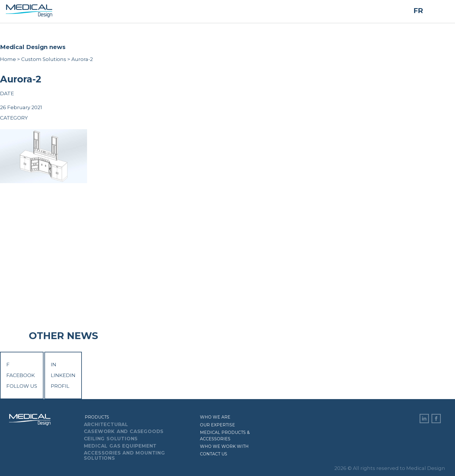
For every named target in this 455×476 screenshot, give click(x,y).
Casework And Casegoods (124, 431)
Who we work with (224, 446)
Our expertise (217, 425)
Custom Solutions (44, 59)
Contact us (214, 454)
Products (97, 417)
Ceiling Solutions (111, 439)
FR (418, 11)
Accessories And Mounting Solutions (124, 456)
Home (8, 59)
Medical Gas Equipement (120, 446)
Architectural (106, 424)
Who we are (215, 417)
